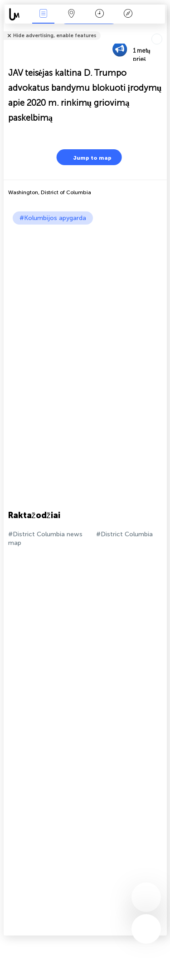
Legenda (128, 14)
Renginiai (43, 14)
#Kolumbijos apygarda (53, 218)
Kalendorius (100, 14)
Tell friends (163, 30)
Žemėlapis (72, 14)
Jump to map (87, 157)
